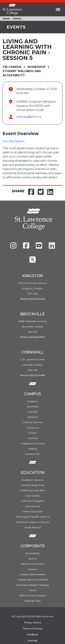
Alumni (32, 559)
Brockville (33, 406)
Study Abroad (32, 527)
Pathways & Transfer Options (32, 517)
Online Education (32, 512)
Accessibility (33, 553)
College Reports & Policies (33, 580)
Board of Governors (33, 564)
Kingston (32, 401)
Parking (33, 449)
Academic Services (32, 480)
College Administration (32, 574)
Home (6, 18)
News (33, 590)
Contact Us (32, 428)
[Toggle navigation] (58, 9)
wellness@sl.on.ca (29, 117)
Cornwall (32, 412)
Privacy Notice (33, 622)
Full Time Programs (32, 501)
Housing (33, 438)
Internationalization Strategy (32, 585)
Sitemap (32, 641)
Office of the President (32, 596)
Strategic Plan (33, 601)
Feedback (32, 634)
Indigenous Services (32, 443)
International (32, 506)
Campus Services (32, 422)
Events (17, 18)
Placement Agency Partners (33, 522)
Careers (32, 569)
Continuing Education (32, 490)
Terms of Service (32, 629)
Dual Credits (33, 496)
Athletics (32, 417)
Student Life (32, 454)
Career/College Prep (32, 485)
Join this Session (14, 141)
